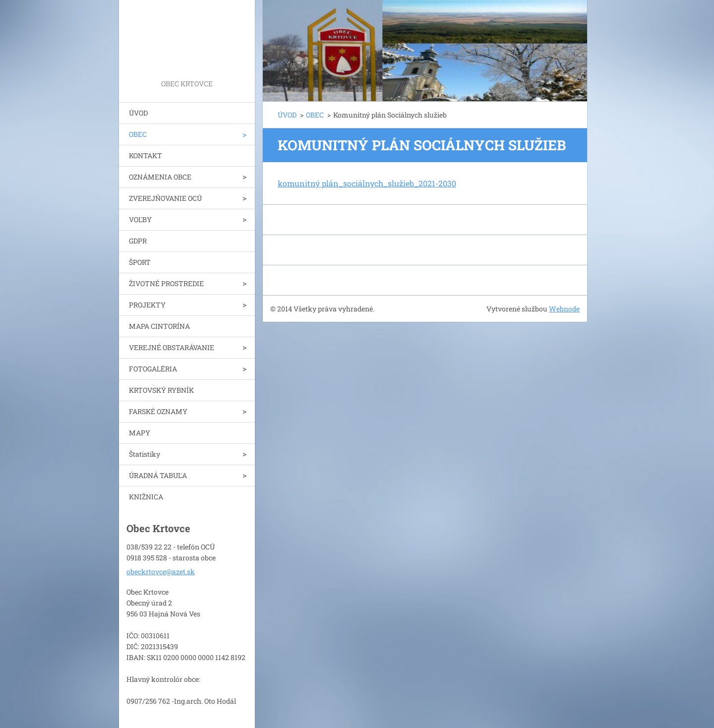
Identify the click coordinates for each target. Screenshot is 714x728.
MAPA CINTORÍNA (159, 326)
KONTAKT (146, 155)
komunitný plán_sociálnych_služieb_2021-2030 (367, 183)
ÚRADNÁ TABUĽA (158, 475)
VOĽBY (140, 219)
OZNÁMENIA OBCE (160, 177)
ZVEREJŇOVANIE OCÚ (165, 198)
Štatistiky (145, 454)
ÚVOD (138, 113)
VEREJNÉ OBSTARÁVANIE (172, 347)
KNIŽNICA (146, 497)
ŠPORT (140, 262)
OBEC (138, 134)
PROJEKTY (147, 305)
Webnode (564, 309)
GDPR (138, 241)
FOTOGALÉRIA (153, 369)
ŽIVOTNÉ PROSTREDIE (166, 283)
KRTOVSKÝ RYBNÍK (161, 390)
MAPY (140, 433)
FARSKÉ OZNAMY (158, 411)
